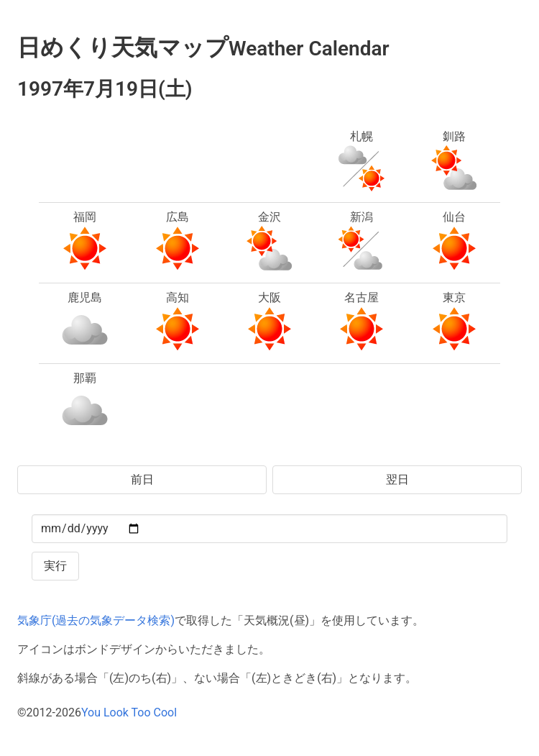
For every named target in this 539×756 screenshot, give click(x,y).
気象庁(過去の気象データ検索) (96, 620)
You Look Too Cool (129, 712)
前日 (142, 479)
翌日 (397, 479)
